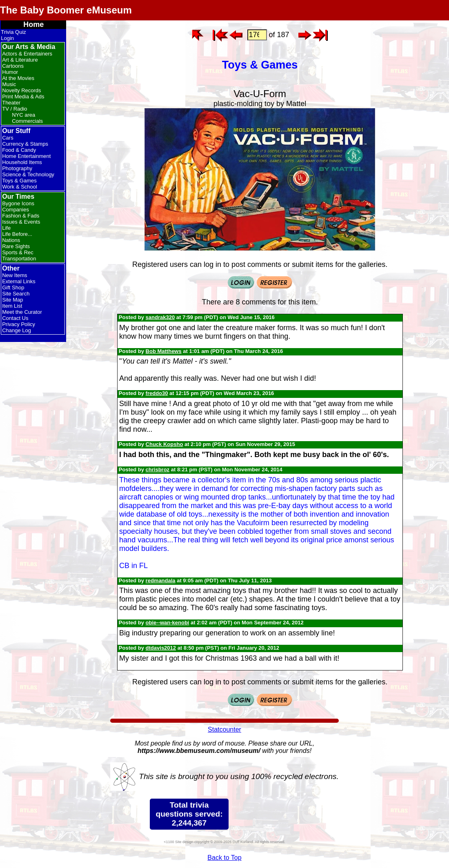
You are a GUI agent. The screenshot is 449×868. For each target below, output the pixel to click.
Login (7, 38)
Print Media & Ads (23, 97)
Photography (17, 168)
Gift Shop (13, 287)
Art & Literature (20, 60)
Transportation (19, 259)
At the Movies (18, 78)
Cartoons (13, 66)
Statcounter (224, 729)
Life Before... (17, 234)
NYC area (23, 115)
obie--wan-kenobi (168, 623)
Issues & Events (21, 222)
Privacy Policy (19, 324)
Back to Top (224, 858)
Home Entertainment (26, 156)
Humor (10, 72)
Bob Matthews (164, 351)
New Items (14, 275)
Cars (8, 138)
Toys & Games (19, 181)
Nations (11, 240)
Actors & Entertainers (27, 54)
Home (33, 24)
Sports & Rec (18, 252)
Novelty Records (21, 90)
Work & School (20, 187)
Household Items (22, 162)
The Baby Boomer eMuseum (66, 10)
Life (6, 228)
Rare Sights (16, 246)
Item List (12, 306)
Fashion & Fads (21, 216)
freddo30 (157, 393)
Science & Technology (28, 174)
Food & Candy (19, 150)
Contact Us (15, 318)
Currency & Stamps (25, 144)
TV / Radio (14, 109)
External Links (19, 281)
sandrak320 (160, 317)
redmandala (161, 581)
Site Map (12, 300)
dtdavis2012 (161, 648)
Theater (11, 103)
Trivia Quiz (13, 32)
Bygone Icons (18, 203)
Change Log (17, 330)
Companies (16, 210)
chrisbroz (158, 470)
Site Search (16, 294)
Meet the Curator (22, 312)
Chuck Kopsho (164, 444)
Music (9, 84)
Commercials (27, 121)
